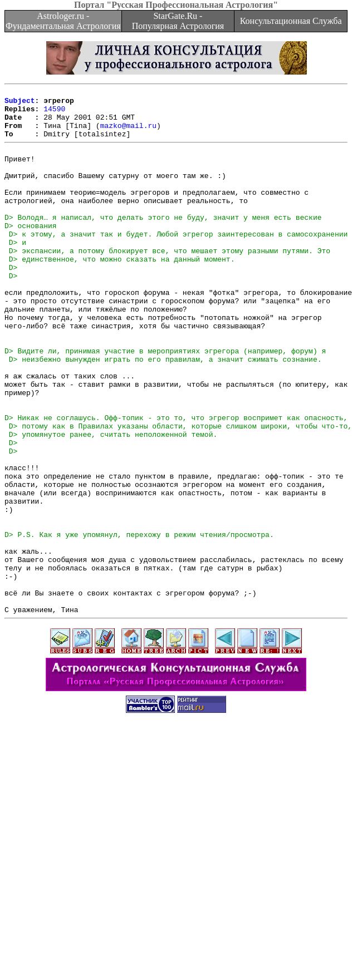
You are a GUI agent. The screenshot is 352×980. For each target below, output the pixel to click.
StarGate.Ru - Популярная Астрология (178, 21)
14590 (54, 114)
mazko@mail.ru (128, 134)
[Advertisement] (176, 902)
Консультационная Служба (291, 21)
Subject (20, 104)
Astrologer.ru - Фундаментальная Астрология (63, 21)
